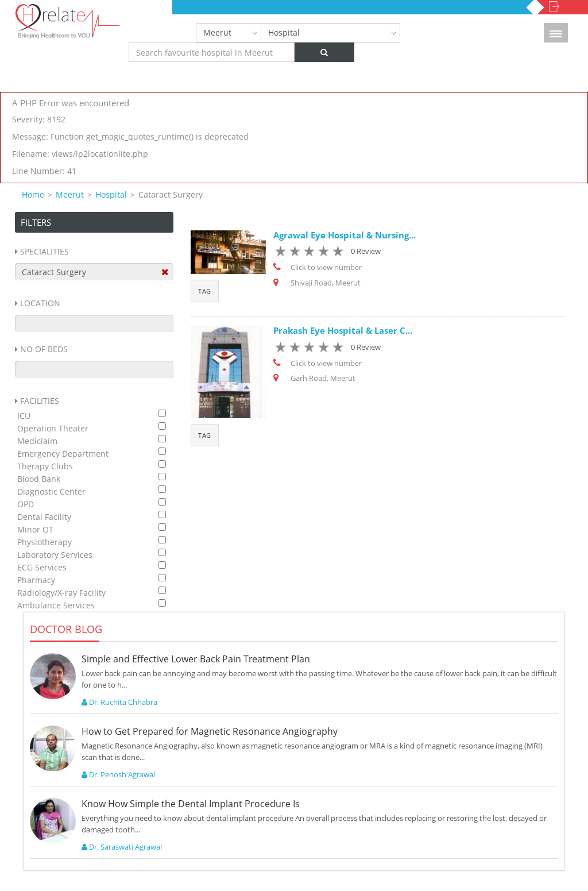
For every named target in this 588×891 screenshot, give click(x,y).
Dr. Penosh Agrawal (118, 774)
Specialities (45, 251)
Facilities (40, 401)
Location (40, 303)
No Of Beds (44, 349)
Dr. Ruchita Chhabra (119, 702)
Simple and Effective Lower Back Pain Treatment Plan (196, 659)
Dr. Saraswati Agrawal (122, 847)
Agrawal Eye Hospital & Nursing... (345, 235)
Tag (205, 291)
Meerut (217, 32)
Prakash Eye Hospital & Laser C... (343, 330)
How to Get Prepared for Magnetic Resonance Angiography (210, 731)
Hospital (284, 32)
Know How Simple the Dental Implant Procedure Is (191, 804)
